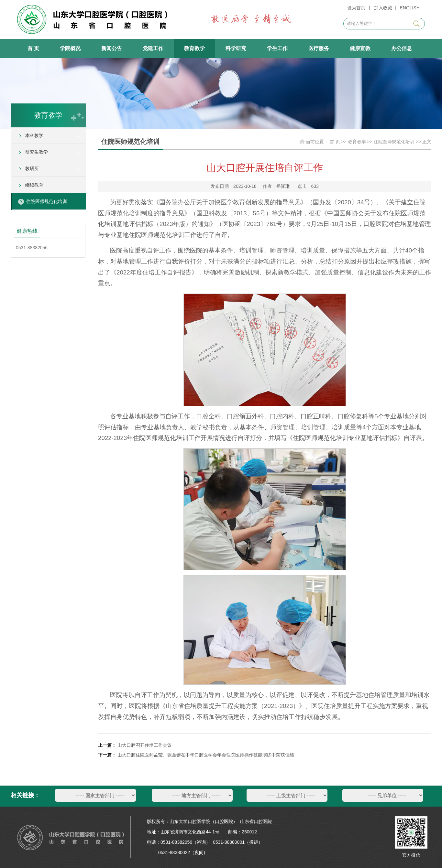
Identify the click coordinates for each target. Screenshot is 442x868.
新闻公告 (112, 48)
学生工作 (277, 48)
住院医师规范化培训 (47, 201)
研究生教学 (37, 152)
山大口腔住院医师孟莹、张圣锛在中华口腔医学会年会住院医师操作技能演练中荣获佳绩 (206, 755)
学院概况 (70, 48)
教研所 (32, 168)
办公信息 (402, 48)
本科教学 (34, 135)
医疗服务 (319, 48)
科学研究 (236, 48)
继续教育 (34, 185)
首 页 (33, 48)
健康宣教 (360, 48)
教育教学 (194, 48)
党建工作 (153, 48)
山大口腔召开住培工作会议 (145, 745)
